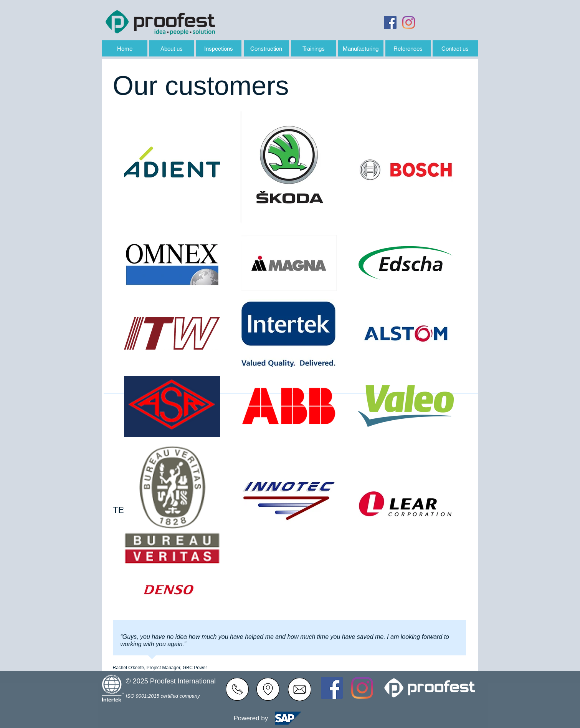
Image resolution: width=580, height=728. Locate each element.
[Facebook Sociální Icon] (390, 22)
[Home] (125, 48)
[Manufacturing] (361, 48)
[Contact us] (455, 48)
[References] (408, 48)
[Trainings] (314, 48)
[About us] (172, 48)
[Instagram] (409, 22)
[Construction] (266, 48)
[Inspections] (219, 48)
